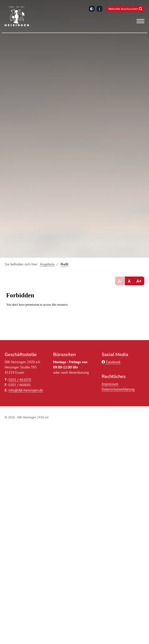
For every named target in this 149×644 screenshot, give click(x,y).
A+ (139, 281)
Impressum (110, 384)
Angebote (47, 264)
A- (120, 281)
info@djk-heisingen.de (26, 390)
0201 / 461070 (20, 380)
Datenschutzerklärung (118, 389)
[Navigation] (139, 21)
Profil (64, 264)
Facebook (111, 362)
